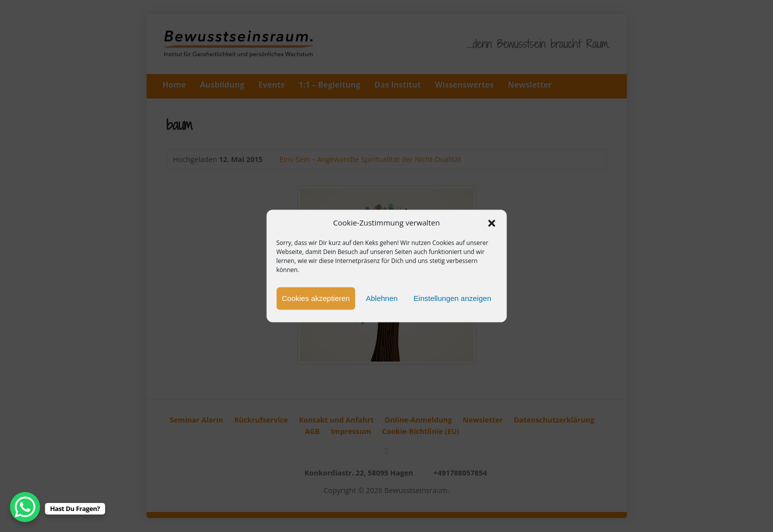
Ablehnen (381, 298)
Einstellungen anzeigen (453, 298)
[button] (492, 223)
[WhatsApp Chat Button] (25, 507)
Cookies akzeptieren (316, 298)
